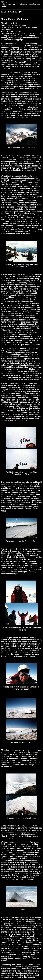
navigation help (34, 4)
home (3, 2)
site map (23, 4)
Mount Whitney (7, 81)
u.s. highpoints (5, 3)
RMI (3, 50)
